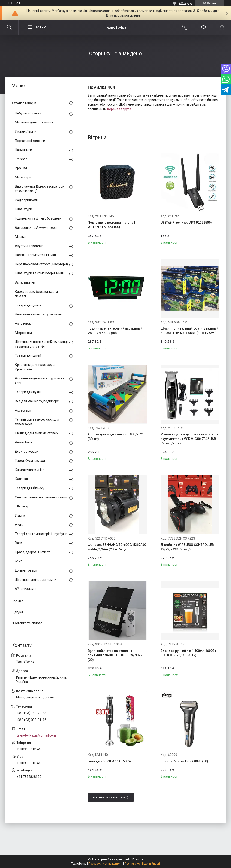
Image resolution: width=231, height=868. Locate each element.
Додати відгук (203, 28)
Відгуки (17, 612)
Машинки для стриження (34, 122)
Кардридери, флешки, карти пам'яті (36, 294)
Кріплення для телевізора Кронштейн (35, 367)
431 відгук (186, 3)
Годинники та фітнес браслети (38, 218)
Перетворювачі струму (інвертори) (41, 264)
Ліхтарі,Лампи (26, 131)
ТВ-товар (22, 506)
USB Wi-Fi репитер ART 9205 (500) (186, 223)
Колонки (21, 479)
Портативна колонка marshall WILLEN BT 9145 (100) (111, 225)
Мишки (20, 237)
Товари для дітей (28, 355)
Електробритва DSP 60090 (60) (184, 761)
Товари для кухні (28, 392)
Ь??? (18, 561)
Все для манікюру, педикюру (37, 401)
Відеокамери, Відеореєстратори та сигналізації (40, 189)
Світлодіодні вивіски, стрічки (37, 433)
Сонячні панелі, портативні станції (41, 497)
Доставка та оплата (27, 623)
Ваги (19, 543)
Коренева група (119, 109)
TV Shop (21, 159)
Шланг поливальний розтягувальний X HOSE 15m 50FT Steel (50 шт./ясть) (190, 331)
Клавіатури (24, 209)
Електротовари (27, 452)
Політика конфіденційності (142, 864)
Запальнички (25, 282)
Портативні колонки (30, 141)
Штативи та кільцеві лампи (36, 580)
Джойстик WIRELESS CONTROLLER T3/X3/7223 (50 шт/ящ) (187, 547)
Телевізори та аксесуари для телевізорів (37, 422)
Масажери (23, 177)
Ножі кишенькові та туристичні (38, 314)
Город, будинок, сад (30, 461)
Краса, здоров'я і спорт (32, 552)
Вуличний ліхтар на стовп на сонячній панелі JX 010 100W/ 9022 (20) (115, 655)
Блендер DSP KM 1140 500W (109, 761)
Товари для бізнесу (30, 488)
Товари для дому (28, 305)
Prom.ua (138, 859)
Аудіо (19, 525)
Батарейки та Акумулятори (36, 228)
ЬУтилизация (25, 589)
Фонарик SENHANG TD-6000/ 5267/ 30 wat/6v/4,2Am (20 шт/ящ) (117, 547)
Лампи (20, 516)
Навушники (24, 150)
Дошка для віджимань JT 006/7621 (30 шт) (116, 437)
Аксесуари (23, 410)
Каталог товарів (24, 103)
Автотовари (24, 324)
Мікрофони (23, 333)
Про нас (17, 601)
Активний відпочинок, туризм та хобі (40, 381)
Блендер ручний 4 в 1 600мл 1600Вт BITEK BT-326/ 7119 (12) (188, 653)
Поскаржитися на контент (105, 864)
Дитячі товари (26, 570)
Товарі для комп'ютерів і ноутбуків (41, 534)
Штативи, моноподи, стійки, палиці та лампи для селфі (41, 344)
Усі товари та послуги (109, 797)
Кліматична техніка (30, 470)
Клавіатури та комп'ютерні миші (39, 273)
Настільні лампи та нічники (35, 255)
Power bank (24, 442)
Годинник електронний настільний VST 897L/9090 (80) (115, 331)
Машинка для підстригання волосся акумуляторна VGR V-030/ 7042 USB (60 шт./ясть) (189, 439)
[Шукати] (9, 28)
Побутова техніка (28, 113)
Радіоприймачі (26, 200)
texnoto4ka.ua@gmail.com (36, 735)
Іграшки (21, 168)
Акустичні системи (29, 246)
